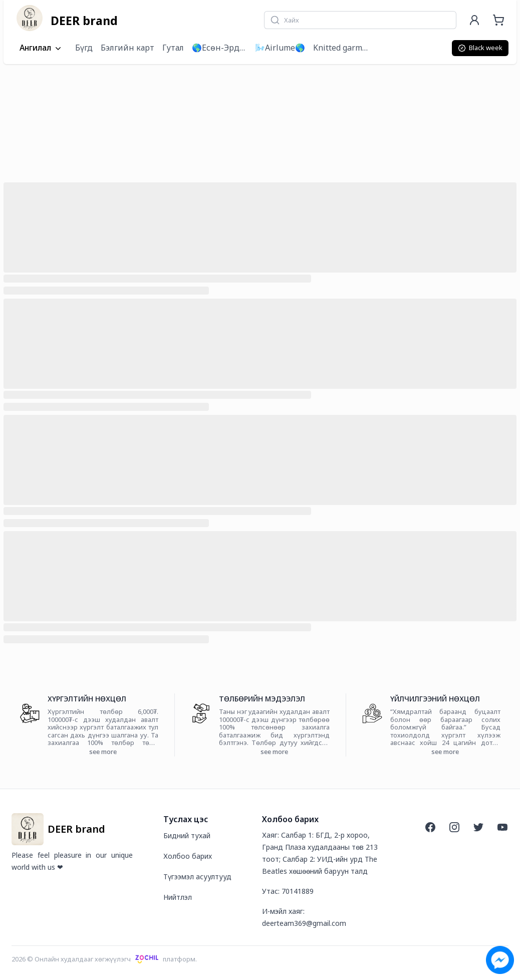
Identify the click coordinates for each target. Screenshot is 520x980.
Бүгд (84, 48)
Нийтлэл (178, 897)
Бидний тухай (187, 835)
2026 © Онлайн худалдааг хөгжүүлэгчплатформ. (104, 959)
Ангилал (41, 48)
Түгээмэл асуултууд (197, 877)
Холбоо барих (188, 856)
